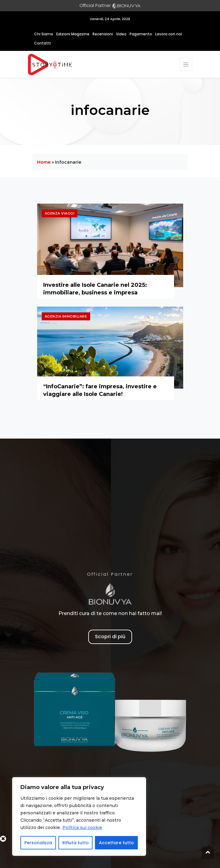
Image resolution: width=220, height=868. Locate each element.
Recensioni (103, 34)
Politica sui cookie (82, 827)
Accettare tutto (116, 843)
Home (44, 162)
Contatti (42, 43)
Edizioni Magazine (73, 34)
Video (121, 34)
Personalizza (38, 843)
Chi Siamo (44, 34)
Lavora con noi (169, 34)
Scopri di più (110, 637)
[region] (79, 816)
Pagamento (141, 34)
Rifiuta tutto (76, 843)
